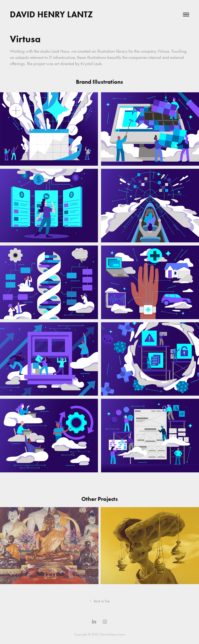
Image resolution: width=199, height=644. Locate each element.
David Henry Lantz (51, 14)
